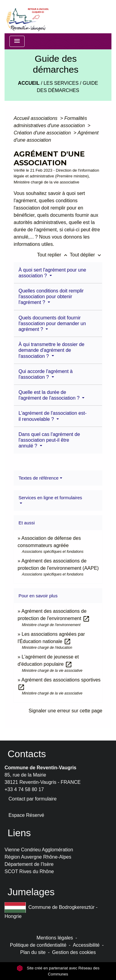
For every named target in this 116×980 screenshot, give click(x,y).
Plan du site (33, 952)
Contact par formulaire (32, 799)
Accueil (29, 83)
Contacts (27, 754)
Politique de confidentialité (38, 945)
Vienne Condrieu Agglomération (39, 850)
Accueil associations (36, 118)
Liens (19, 833)
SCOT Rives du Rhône (29, 871)
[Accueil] (27, 17)
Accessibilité (86, 945)
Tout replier (53, 255)
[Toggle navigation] (17, 41)
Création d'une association (43, 133)
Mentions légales (55, 938)
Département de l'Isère (29, 864)
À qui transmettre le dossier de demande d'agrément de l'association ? (51, 350)
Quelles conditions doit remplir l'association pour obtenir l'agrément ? (51, 297)
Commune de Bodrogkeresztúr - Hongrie (51, 911)
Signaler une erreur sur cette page (65, 711)
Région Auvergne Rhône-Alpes (38, 857)
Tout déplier (86, 255)
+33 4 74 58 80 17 (24, 789)
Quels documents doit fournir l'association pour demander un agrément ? (52, 323)
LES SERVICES (61, 83)
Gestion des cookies (74, 952)
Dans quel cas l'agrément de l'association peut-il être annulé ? (49, 440)
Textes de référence (39, 478)
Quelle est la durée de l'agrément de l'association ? (50, 395)
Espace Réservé (26, 815)
